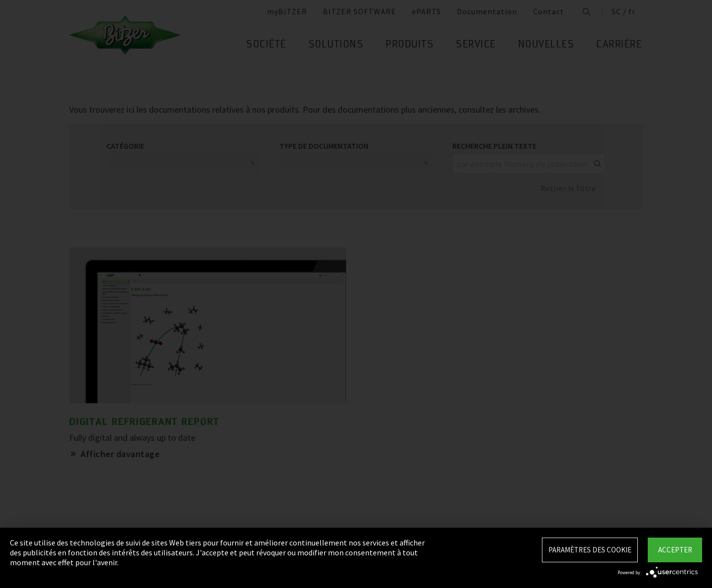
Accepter (675, 550)
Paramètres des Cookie (590, 550)
